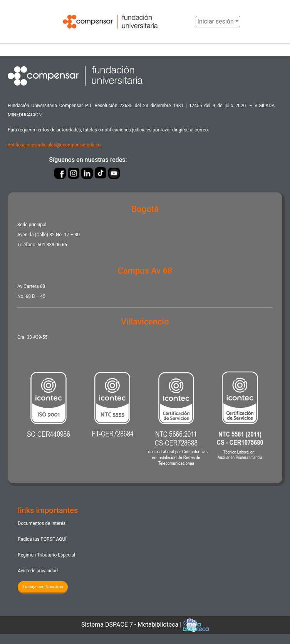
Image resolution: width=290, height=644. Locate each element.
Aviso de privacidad (38, 571)
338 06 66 (57, 245)
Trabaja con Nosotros (43, 587)
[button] (190, 22)
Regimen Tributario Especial (46, 555)
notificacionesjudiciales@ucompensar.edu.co (54, 145)
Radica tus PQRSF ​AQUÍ (42, 539)
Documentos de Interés (42, 524)
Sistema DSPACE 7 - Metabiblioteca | (145, 625)
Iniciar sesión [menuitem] (217, 21)
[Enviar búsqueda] (180, 22)
